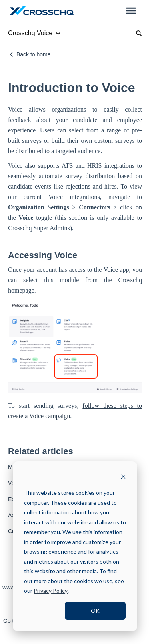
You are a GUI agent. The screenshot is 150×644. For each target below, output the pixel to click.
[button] (131, 11)
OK (95, 611)
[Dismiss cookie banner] (123, 478)
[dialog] (75, 546)
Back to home (34, 54)
